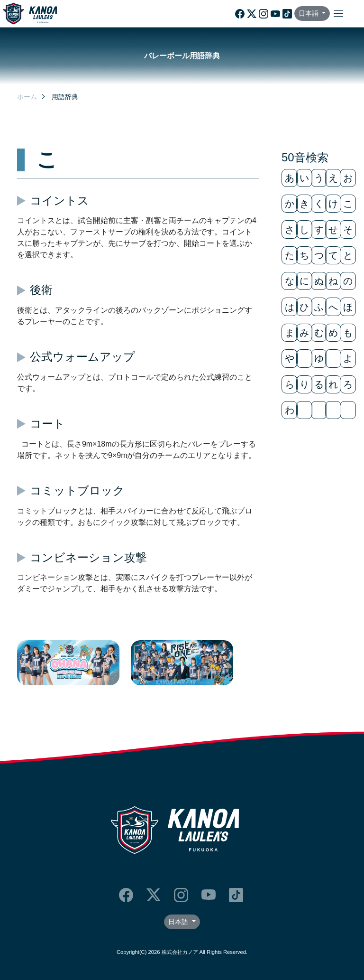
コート (47, 424)
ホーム (27, 97)
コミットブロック (77, 490)
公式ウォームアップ (82, 357)
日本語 (309, 13)
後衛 (41, 290)
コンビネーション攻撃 (88, 557)
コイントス (59, 201)
